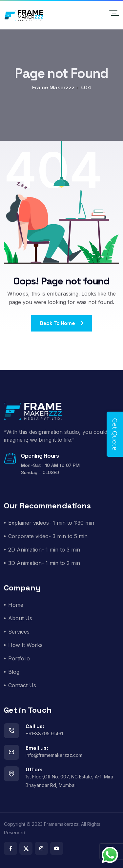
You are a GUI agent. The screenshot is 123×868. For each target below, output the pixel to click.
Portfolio (19, 658)
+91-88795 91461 (44, 733)
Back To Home (61, 323)
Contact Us (22, 685)
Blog (14, 672)
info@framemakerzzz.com (54, 755)
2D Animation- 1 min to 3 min (44, 550)
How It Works (25, 645)
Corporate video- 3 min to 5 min (48, 536)
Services (19, 632)
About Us (20, 618)
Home (16, 605)
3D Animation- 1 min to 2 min (44, 563)
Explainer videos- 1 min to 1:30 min (51, 523)
